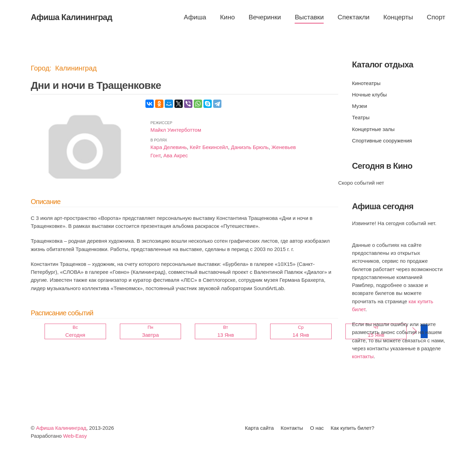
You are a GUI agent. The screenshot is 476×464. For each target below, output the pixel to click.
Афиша (195, 17)
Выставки (309, 17)
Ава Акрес (176, 155)
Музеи (360, 106)
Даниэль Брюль (250, 147)
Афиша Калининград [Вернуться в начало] (72, 17)
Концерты (398, 17)
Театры (361, 117)
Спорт (436, 17)
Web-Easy (75, 436)
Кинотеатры (366, 83)
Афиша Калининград (61, 428)
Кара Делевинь (169, 147)
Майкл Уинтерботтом (176, 130)
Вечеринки (265, 17)
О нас (317, 428)
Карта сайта (259, 428)
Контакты (292, 428)
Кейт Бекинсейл (209, 147)
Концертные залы (373, 129)
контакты (363, 356)
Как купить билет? (352, 428)
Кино (227, 17)
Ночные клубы (369, 95)
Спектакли (353, 17)
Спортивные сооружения (382, 141)
